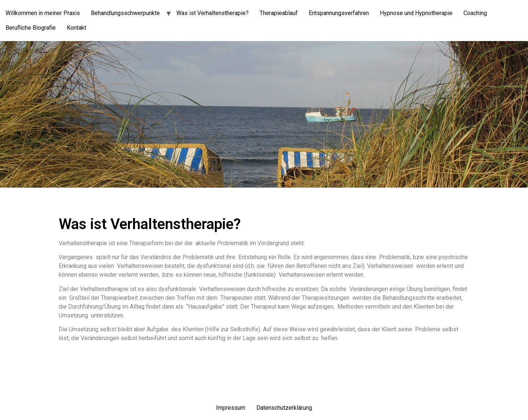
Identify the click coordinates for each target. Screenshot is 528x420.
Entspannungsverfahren (339, 13)
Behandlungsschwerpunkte (125, 13)
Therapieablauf (279, 13)
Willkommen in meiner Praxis (43, 13)
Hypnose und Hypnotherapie (416, 13)
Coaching (475, 13)
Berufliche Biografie (31, 28)
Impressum (231, 408)
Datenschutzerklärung (284, 408)
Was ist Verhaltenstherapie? (212, 13)
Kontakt (76, 28)
